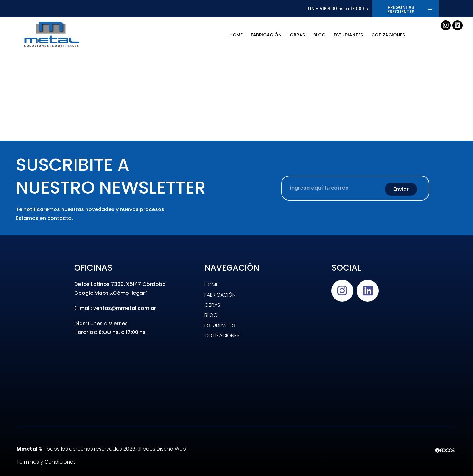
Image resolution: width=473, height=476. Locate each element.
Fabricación (266, 35)
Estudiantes (348, 35)
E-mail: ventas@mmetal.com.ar (115, 308)
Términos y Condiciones (46, 462)
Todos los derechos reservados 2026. (77, 449)
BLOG (319, 35)
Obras (297, 35)
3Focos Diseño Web (162, 449)
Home (236, 35)
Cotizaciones (388, 35)
